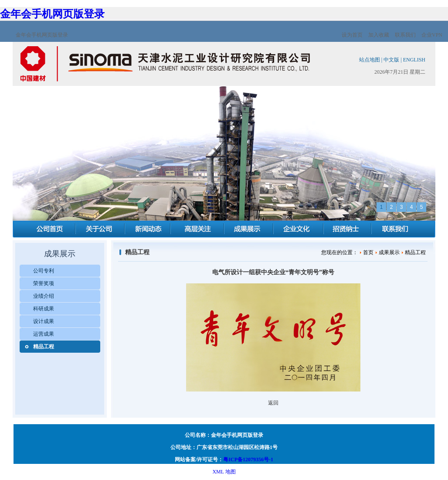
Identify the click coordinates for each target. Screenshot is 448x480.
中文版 (391, 60)
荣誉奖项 (44, 283)
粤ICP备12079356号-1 (248, 460)
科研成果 (44, 309)
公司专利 (44, 271)
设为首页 (352, 35)
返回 (273, 403)
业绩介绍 (44, 296)
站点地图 (370, 60)
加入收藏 (379, 35)
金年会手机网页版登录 (52, 14)
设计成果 (44, 321)
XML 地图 (224, 472)
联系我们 (405, 35)
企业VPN (432, 35)
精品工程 (44, 347)
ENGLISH (414, 60)
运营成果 (44, 334)
